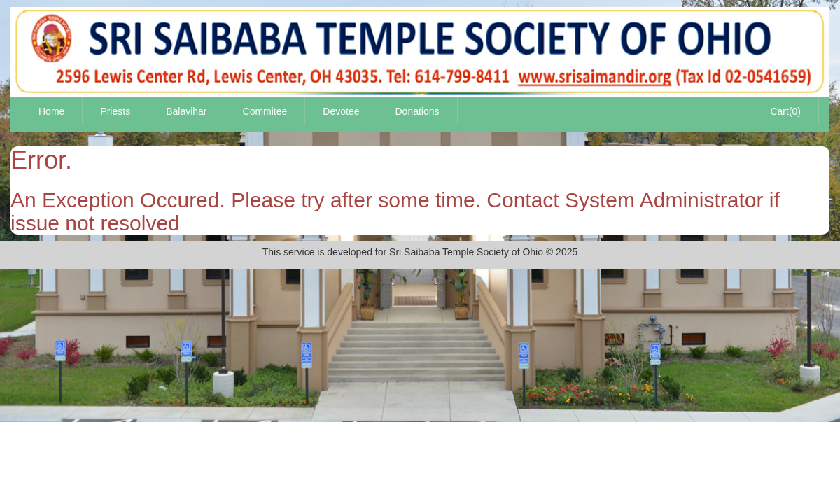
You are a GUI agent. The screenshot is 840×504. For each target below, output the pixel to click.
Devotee (341, 111)
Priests (115, 111)
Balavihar (186, 111)
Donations (417, 111)
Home (51, 111)
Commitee (265, 111)
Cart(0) (785, 111)
